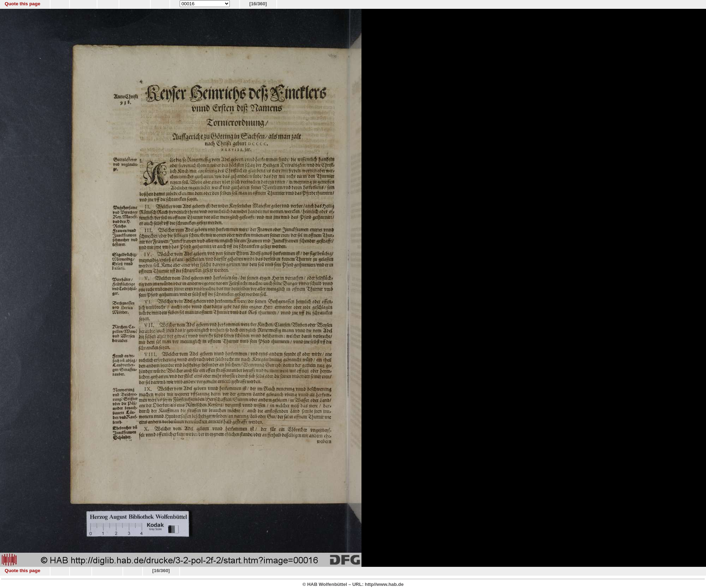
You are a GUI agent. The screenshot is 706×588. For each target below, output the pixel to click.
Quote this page (22, 4)
